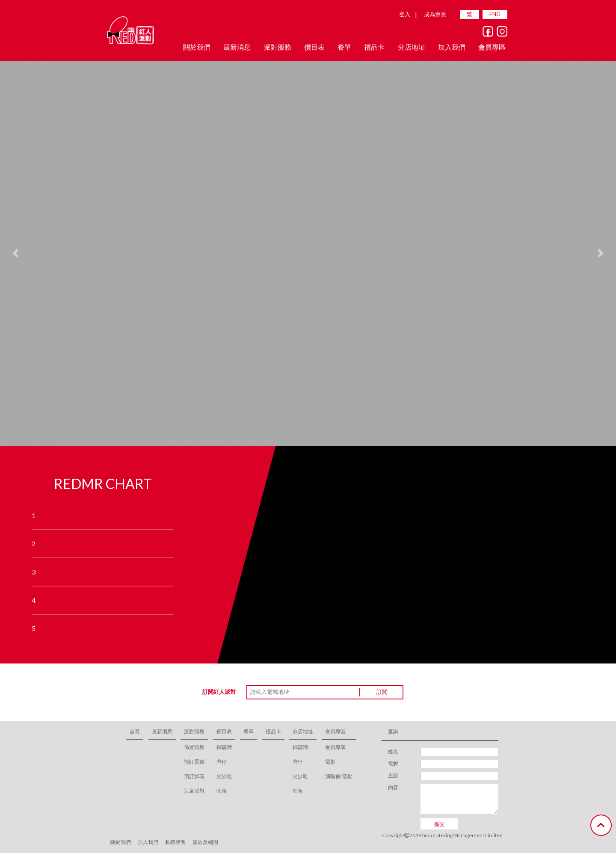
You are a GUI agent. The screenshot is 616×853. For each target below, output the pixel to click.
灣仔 (222, 762)
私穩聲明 (175, 842)
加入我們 (452, 47)
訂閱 (382, 692)
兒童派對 (194, 791)
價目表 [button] (314, 47)
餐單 (344, 47)
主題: (394, 775)
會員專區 (335, 731)
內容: (394, 787)
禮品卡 (374, 47)
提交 (439, 824)
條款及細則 (205, 842)
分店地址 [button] (412, 47)
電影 (330, 762)
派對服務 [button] (278, 47)
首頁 (135, 731)
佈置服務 (194, 747)
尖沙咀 (224, 776)
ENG (495, 14)
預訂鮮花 (194, 776)
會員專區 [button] (492, 47)
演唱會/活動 (339, 776)
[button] (15, 253)
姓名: (394, 751)
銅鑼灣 (224, 747)
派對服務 (194, 731)
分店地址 (303, 731)
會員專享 (335, 747)
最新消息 (237, 47)
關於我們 (197, 47)
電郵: (394, 763)
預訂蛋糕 (194, 762)
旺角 (222, 791)
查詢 (393, 731)
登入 (405, 14)
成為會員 (435, 14)
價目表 (224, 731)
